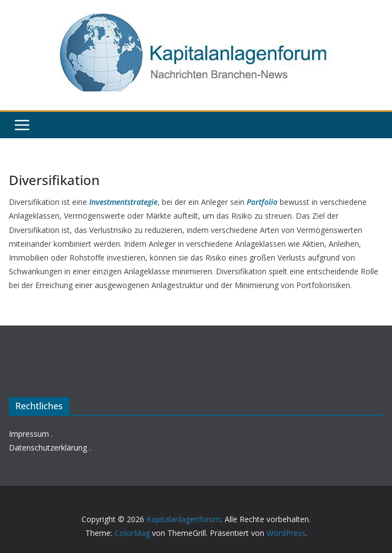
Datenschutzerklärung (48, 448)
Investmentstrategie (123, 202)
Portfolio (262, 202)
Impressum (29, 434)
